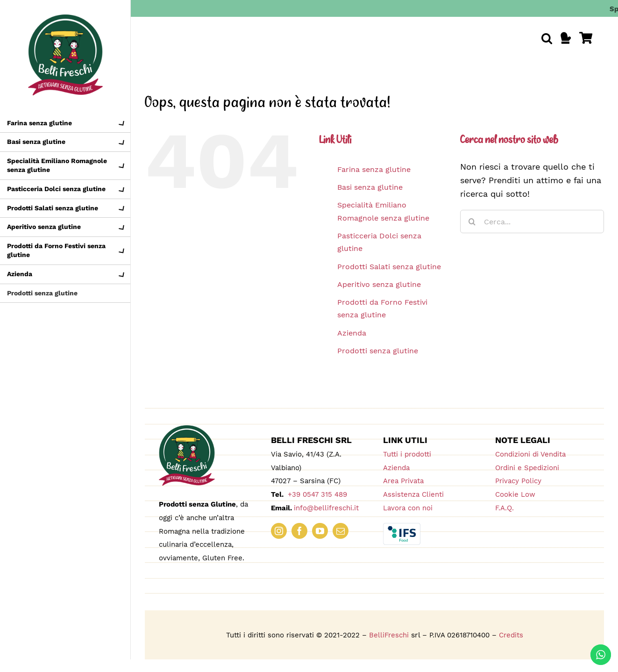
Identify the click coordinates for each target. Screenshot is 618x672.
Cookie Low (515, 494)
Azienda (352, 333)
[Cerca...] (532, 222)
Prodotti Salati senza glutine (389, 267)
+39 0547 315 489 (316, 494)
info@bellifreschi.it (326, 508)
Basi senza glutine (370, 187)
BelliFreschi (389, 635)
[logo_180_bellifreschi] (187, 429)
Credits (511, 635)
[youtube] (320, 531)
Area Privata (403, 481)
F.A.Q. (504, 508)
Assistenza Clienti (413, 494)
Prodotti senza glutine (378, 351)
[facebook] (299, 531)
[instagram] (279, 531)
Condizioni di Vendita (530, 454)
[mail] (341, 531)
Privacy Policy (518, 481)
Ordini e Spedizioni (527, 468)
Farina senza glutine (374, 169)
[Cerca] (472, 222)
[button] (547, 38)
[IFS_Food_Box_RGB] (402, 527)
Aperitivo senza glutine (379, 284)
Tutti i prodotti (407, 454)
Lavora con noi (408, 508)
